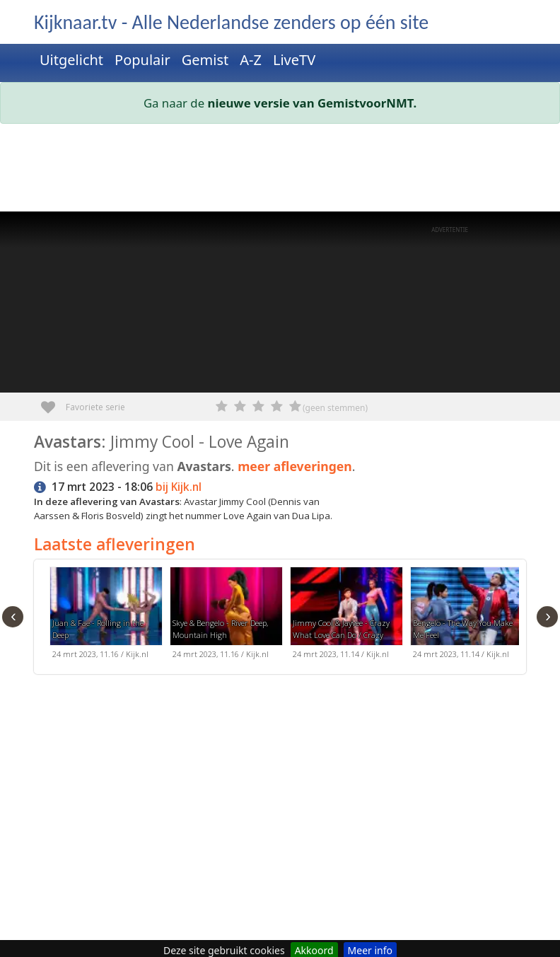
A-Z (251, 60)
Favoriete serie (53, 402)
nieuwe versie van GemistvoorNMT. (313, 103)
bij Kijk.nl (179, 487)
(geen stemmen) (335, 408)
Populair (142, 60)
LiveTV (294, 60)
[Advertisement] (280, 170)
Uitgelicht (71, 60)
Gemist (205, 60)
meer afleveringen (295, 466)
